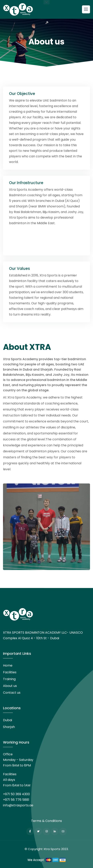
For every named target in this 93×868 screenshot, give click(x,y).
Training (9, 679)
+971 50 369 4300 (16, 794)
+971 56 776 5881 (16, 800)
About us (10, 686)
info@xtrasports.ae (18, 805)
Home (8, 665)
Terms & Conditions (46, 821)
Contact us (12, 693)
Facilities (10, 672)
